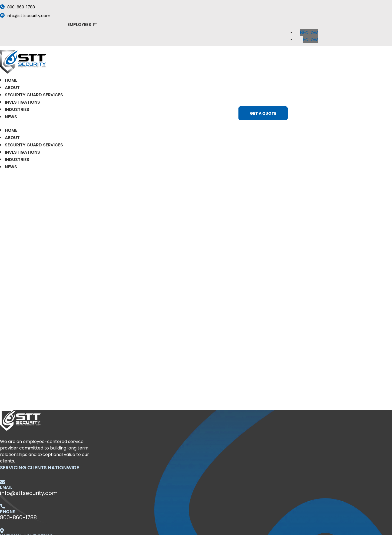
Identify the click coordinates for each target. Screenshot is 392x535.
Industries (17, 109)
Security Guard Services (34, 95)
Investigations (22, 102)
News (11, 117)
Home (11, 80)
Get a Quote (263, 113)
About (12, 88)
